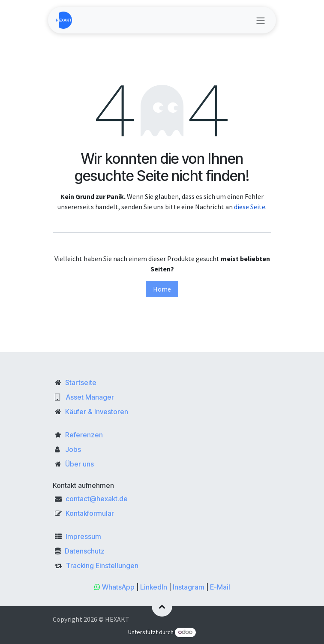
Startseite (81, 382)
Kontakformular (90, 513)
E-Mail (220, 587)
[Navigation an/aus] (261, 20)
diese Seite (250, 207)
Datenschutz (85, 551)
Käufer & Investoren (97, 412)
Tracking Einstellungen (102, 566)
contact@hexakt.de (97, 499)
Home (162, 289)
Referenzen (84, 435)
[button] (162, 606)
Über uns (79, 464)
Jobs (73, 449)
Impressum (83, 536)
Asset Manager (90, 397)
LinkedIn (154, 587)
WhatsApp (118, 587)
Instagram (189, 587)
